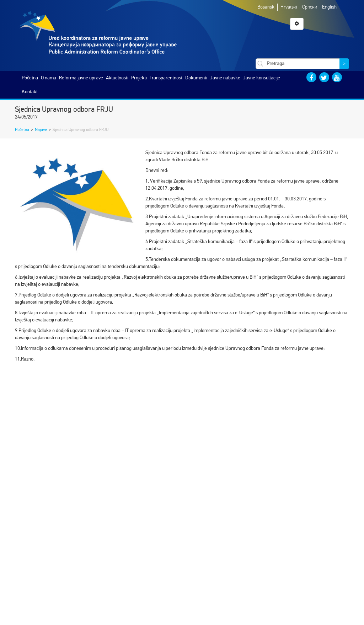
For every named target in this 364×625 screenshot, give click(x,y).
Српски (310, 7)
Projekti (139, 78)
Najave (41, 130)
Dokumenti (196, 78)
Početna (30, 78)
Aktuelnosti (117, 78)
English (329, 7)
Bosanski (266, 7)
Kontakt (30, 92)
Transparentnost (166, 78)
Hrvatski (289, 7)
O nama (49, 78)
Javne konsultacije (262, 78)
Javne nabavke (225, 78)
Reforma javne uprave (81, 78)
